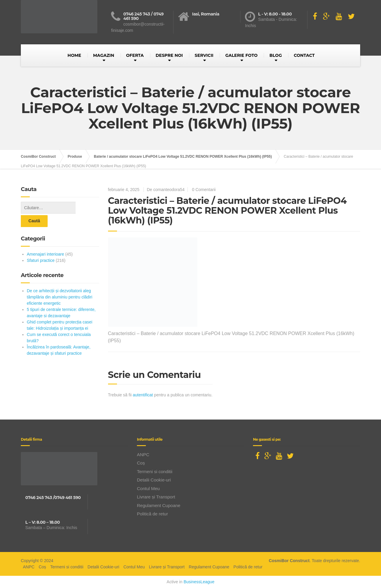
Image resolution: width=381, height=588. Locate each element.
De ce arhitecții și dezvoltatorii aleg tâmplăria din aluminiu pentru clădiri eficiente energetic (60, 284)
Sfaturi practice (41, 247)
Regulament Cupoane (159, 505)
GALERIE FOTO (241, 55)
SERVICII (204, 55)
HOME (74, 55)
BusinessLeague (199, 582)
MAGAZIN (104, 55)
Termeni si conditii (155, 472)
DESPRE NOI (169, 55)
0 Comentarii (204, 190)
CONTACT (304, 55)
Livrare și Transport (156, 497)
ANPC (143, 455)
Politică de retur (152, 514)
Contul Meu (148, 488)
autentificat (143, 395)
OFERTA (135, 55)
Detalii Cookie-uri (154, 480)
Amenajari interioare (45, 241)
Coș (141, 463)
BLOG (276, 55)
